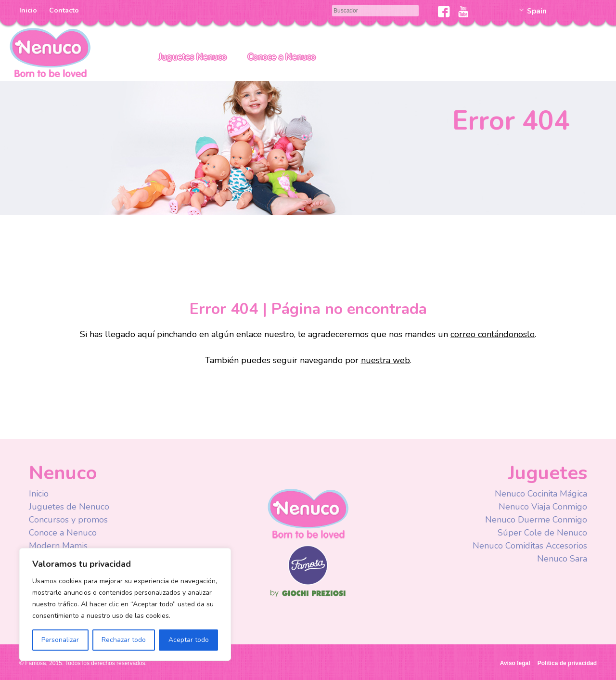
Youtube (463, 12)
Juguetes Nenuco (193, 57)
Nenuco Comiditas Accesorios (530, 546)
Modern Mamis (58, 546)
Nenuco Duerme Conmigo (536, 520)
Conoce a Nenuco (282, 57)
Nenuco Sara (562, 559)
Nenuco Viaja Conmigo (543, 507)
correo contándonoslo (493, 334)
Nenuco (50, 52)
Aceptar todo (189, 640)
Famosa (308, 583)
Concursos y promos (68, 520)
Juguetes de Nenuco (69, 507)
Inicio (28, 10)
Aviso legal (515, 663)
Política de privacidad (567, 663)
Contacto (64, 10)
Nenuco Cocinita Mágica (541, 494)
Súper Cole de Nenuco (542, 533)
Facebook (444, 12)
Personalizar (60, 640)
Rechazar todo (124, 640)
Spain (537, 11)
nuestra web (385, 360)
